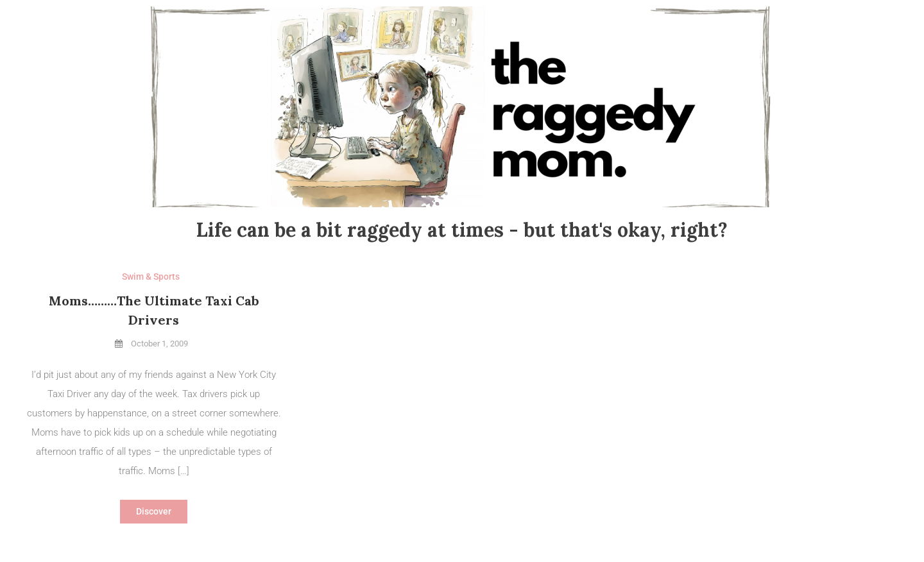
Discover (154, 511)
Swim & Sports (151, 277)
